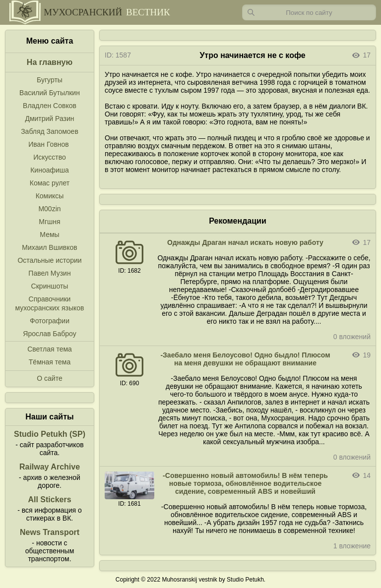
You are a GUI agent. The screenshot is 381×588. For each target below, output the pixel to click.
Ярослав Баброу (49, 334)
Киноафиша (50, 170)
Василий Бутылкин (50, 93)
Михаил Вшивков (49, 247)
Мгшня (49, 222)
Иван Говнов (49, 144)
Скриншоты (50, 286)
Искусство (50, 157)
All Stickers (49, 500)
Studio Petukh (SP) (50, 434)
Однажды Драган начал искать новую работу (245, 242)
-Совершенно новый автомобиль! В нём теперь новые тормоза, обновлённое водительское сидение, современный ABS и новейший (245, 483)
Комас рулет (50, 183)
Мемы (49, 235)
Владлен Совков (50, 106)
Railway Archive (50, 467)
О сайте (49, 378)
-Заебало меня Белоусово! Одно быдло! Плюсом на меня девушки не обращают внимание (245, 359)
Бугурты (50, 80)
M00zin (49, 209)
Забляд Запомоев (50, 131)
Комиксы (50, 196)
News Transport (50, 532)
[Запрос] (309, 12)
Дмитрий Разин (49, 118)
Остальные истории (49, 260)
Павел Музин (49, 273)
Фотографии (50, 321)
